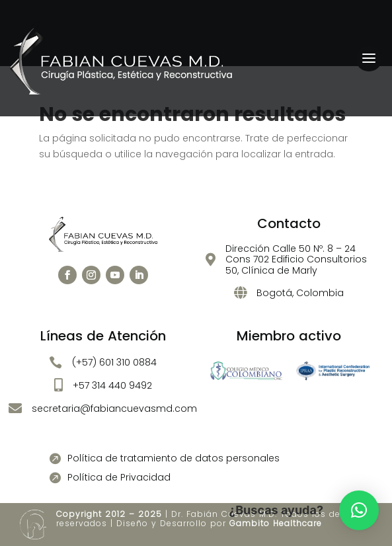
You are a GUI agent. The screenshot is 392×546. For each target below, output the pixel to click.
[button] (359, 510)
